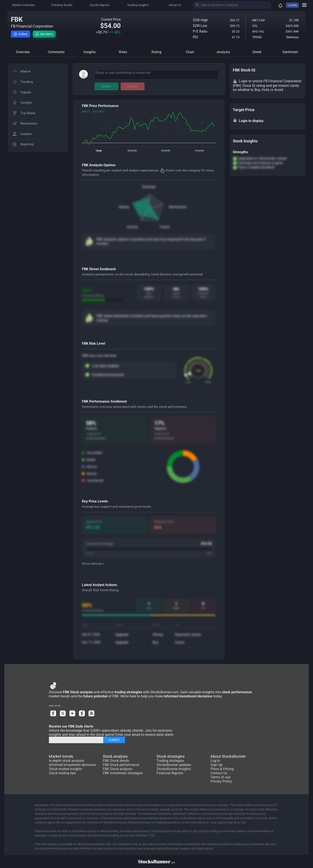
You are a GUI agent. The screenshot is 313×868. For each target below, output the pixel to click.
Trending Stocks (62, 5)
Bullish (106, 86)
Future (165, 227)
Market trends (61, 756)
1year (99, 151)
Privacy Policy (221, 781)
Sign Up (216, 765)
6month (132, 151)
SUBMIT (114, 740)
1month (199, 151)
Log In (215, 761)
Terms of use (220, 777)
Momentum (178, 207)
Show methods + (93, 564)
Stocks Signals (100, 5)
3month (166, 151)
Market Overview (23, 5)
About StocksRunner (228, 756)
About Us (175, 5)
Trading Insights (138, 5)
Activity (132, 227)
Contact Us (219, 773)
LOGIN (292, 5)
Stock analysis (115, 756)
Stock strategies (171, 756)
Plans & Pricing (222, 769)
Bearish (132, 86)
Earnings (149, 187)
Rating (124, 207)
